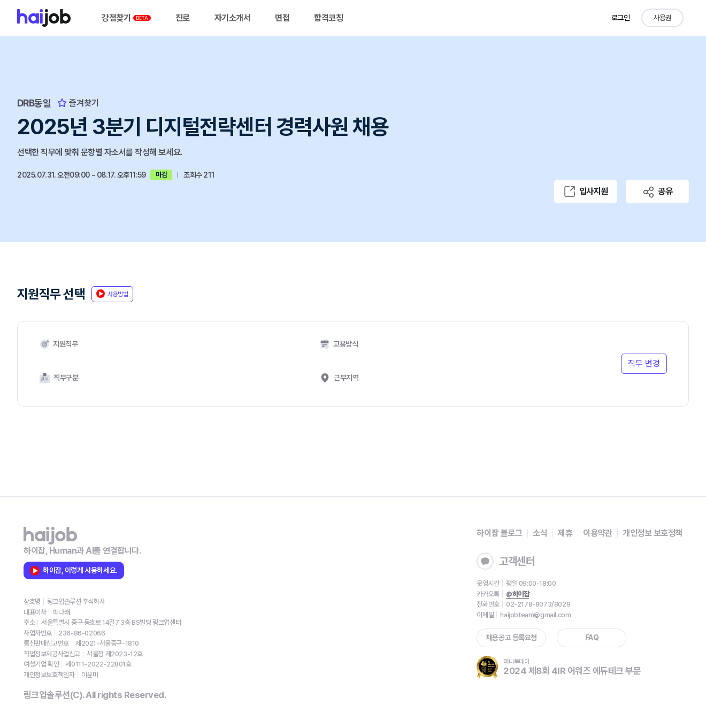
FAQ (592, 638)
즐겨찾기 (78, 103)
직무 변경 (644, 363)
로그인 (621, 18)
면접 (282, 18)
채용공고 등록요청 (512, 638)
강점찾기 (126, 18)
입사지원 (586, 191)
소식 (540, 533)
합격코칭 (328, 18)
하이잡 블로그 (499, 533)
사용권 (662, 18)
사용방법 (112, 294)
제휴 (565, 533)
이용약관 (597, 533)
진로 (183, 18)
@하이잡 (517, 594)
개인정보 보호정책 (653, 533)
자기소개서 (233, 18)
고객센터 (505, 561)
